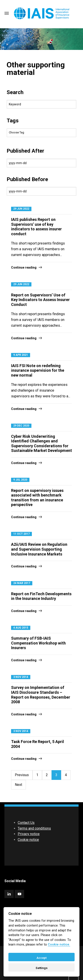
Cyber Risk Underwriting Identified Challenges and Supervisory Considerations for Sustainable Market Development (41, 444)
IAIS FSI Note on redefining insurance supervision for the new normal (38, 370)
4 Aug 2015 (21, 628)
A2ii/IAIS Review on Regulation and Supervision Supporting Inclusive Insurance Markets (39, 549)
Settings (42, 968)
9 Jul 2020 (20, 480)
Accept (41, 958)
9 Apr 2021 (21, 355)
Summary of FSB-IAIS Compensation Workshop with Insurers (38, 643)
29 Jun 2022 (21, 209)
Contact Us (26, 823)
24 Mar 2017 (22, 583)
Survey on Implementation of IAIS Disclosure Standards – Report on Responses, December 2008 (41, 695)
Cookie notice (28, 840)
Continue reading (24, 267)
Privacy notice (29, 834)
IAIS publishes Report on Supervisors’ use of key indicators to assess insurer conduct (36, 227)
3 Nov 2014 (21, 677)
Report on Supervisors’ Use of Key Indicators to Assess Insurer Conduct (40, 300)
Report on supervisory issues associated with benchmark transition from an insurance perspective (37, 498)
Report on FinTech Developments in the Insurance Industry (41, 596)
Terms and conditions (34, 828)
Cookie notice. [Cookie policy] (59, 945)
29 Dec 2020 (21, 426)
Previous (22, 775)
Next (18, 785)
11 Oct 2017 (21, 534)
